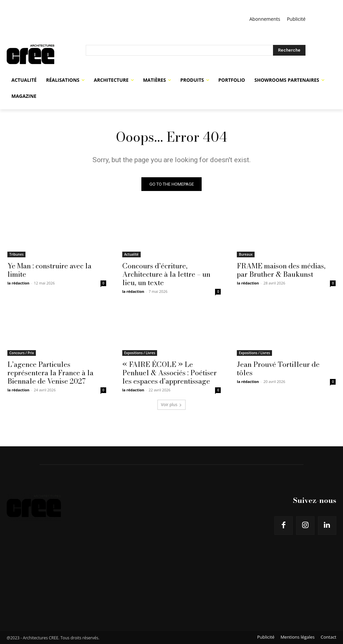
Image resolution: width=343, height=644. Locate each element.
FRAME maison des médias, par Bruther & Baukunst (281, 270)
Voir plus (172, 405)
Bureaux (246, 254)
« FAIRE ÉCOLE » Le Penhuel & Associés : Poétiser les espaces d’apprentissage (169, 373)
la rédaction (18, 283)
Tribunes (16, 254)
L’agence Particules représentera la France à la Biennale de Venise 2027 (50, 373)
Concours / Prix (22, 353)
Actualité (131, 254)
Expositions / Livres (140, 353)
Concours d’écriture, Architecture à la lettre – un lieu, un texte (166, 274)
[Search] (289, 50)
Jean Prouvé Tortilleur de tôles (278, 368)
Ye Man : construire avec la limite (49, 270)
